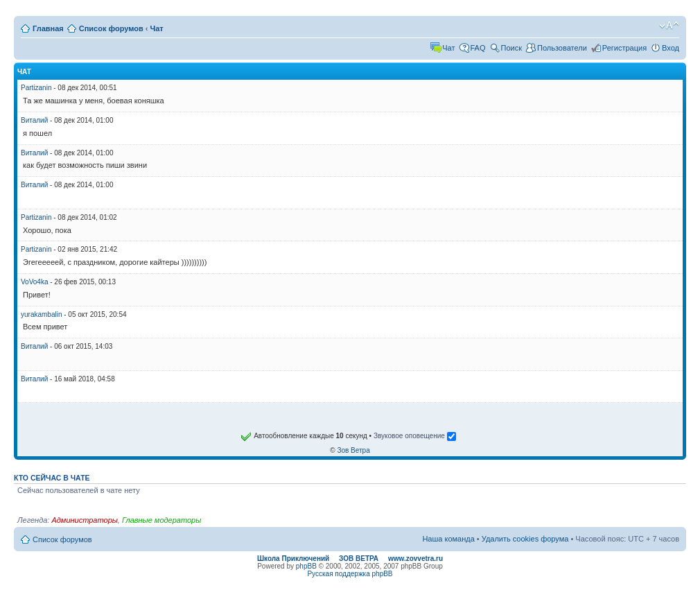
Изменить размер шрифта (669, 26)
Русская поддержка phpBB (350, 574)
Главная (48, 28)
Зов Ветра (353, 450)
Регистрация (624, 48)
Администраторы (84, 520)
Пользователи (562, 48)
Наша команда (448, 539)
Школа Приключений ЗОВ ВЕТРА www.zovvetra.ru (350, 559)
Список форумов (111, 28)
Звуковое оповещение (415, 436)
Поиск (511, 48)
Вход (671, 48)
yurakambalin (41, 314)
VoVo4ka (34, 282)
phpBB (306, 566)
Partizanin (36, 88)
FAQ (478, 48)
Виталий (34, 120)
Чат (157, 28)
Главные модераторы (161, 520)
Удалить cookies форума (525, 539)
